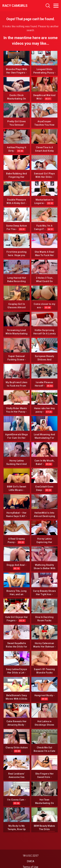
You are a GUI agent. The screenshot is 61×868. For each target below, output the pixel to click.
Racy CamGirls (15, 6)
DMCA (30, 861)
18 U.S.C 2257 (30, 856)
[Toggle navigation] (56, 6)
